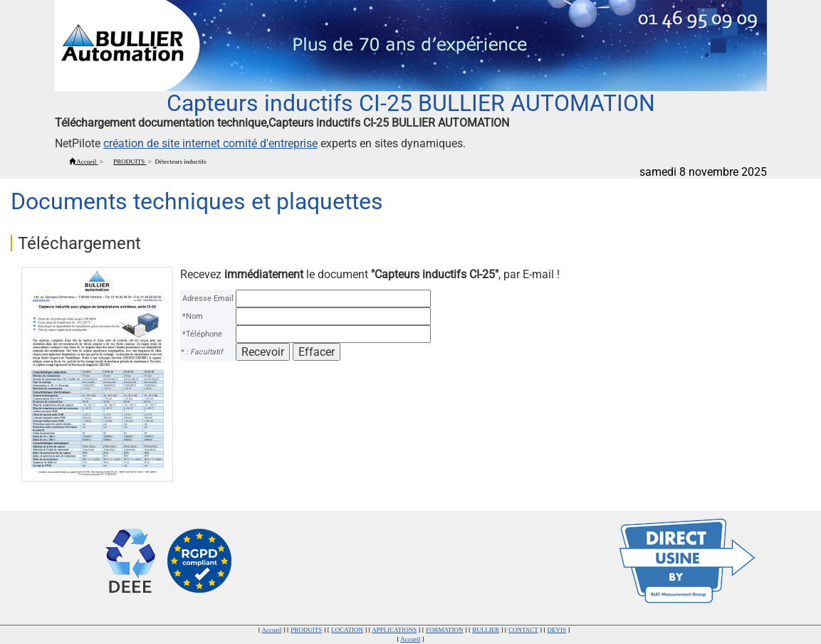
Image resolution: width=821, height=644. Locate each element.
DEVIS (556, 630)
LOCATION (347, 630)
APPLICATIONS (394, 630)
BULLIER (486, 630)
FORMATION (445, 630)
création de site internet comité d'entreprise (210, 143)
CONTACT (523, 630)
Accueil (272, 630)
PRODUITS (306, 630)
